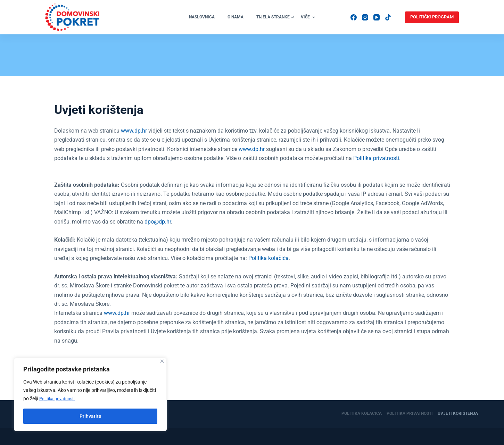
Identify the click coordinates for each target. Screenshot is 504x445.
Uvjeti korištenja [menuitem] (458, 414)
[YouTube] (406, 33)
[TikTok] (406, 44)
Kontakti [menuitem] (382, 27)
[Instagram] (406, 22)
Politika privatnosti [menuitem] (410, 414)
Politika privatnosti (59, 399)
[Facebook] (406, 10)
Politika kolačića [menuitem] (362, 414)
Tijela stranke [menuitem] (199, 27)
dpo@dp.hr (158, 242)
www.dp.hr (134, 151)
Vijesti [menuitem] (281, 27)
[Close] (162, 362)
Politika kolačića (268, 278)
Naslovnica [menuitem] (125, 27)
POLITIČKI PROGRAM (443, 27)
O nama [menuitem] (158, 27)
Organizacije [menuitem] (246, 27)
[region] (90, 395)
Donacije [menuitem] (349, 27)
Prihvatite (90, 416)
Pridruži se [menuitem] (314, 27)
